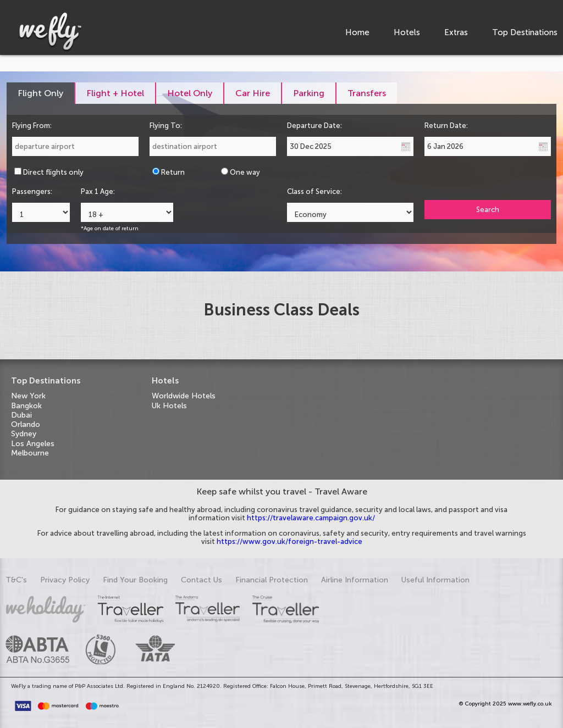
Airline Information (355, 580)
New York (28, 396)
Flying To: (166, 126)
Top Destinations (525, 32)
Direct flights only (53, 172)
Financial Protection (272, 580)
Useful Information (435, 580)
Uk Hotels (169, 406)
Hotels (407, 32)
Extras (456, 32)
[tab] (41, 93)
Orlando (26, 424)
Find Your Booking (135, 580)
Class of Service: (314, 191)
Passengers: (32, 191)
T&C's (16, 580)
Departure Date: (314, 126)
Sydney (24, 434)
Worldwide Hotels (184, 396)
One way (245, 172)
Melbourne (30, 453)
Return (173, 172)
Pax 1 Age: (98, 191)
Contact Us (202, 580)
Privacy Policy (65, 580)
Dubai (21, 415)
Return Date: (446, 126)
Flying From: (32, 126)
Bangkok (26, 406)
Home (357, 32)
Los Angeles (33, 444)
